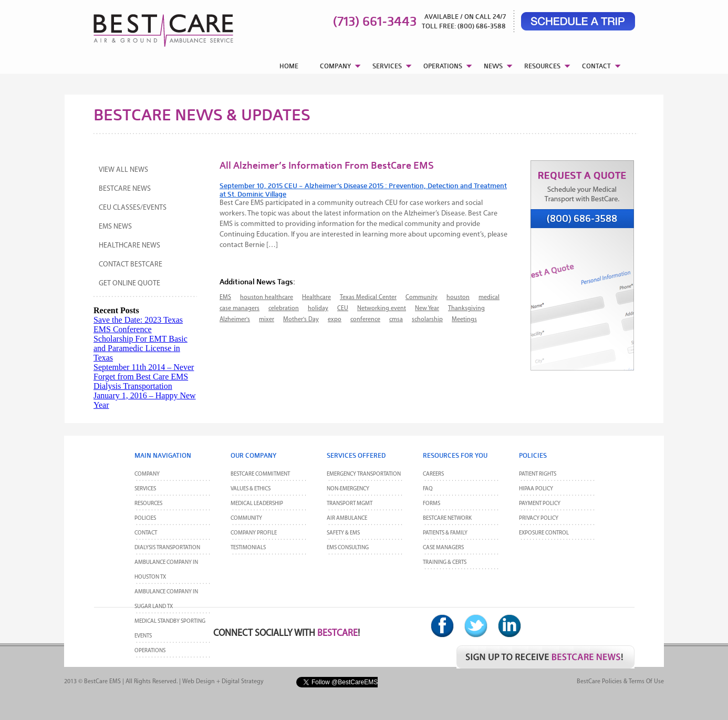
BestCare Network (447, 518)
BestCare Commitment (260, 474)
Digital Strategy (243, 682)
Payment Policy (540, 504)
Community (422, 297)
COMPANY (335, 66)
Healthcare (316, 297)
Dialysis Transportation (133, 386)
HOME (289, 66)
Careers (433, 474)
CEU (343, 308)
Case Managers (443, 548)
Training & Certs (445, 563)
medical (489, 297)
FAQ (428, 489)
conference (365, 320)
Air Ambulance (347, 518)
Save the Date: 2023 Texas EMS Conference (138, 325)
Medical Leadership (257, 504)
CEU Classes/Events (133, 208)
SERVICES (387, 66)
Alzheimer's (235, 320)
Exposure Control (544, 533)
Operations (150, 651)
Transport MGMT (350, 504)
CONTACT (596, 66)
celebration (284, 308)
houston (458, 297)
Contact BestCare (131, 265)
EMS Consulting (348, 548)
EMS (225, 297)
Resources (148, 504)
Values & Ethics (251, 489)
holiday (318, 308)
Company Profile (254, 533)
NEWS (493, 66)
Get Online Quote (129, 284)
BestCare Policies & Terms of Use (620, 682)
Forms (431, 504)
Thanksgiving (466, 308)
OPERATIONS (443, 66)
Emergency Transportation (364, 474)
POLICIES (145, 518)
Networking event (382, 308)
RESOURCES (542, 66)
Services (145, 489)
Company (147, 474)
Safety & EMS (343, 533)
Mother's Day (301, 320)
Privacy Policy (539, 518)
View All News (123, 170)
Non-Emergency (348, 489)
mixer (267, 320)
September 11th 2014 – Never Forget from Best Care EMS (144, 372)
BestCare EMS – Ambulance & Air (150, 26)
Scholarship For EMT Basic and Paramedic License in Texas (141, 348)
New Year (427, 308)
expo (335, 320)
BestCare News (125, 189)
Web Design (199, 682)
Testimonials (248, 548)
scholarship (427, 320)
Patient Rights (538, 474)
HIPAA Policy (536, 489)
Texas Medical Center (368, 297)
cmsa (396, 320)
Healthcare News (129, 246)
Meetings (464, 320)
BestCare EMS (102, 682)
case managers (240, 308)
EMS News (115, 227)
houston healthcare (267, 297)
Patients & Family (445, 533)
